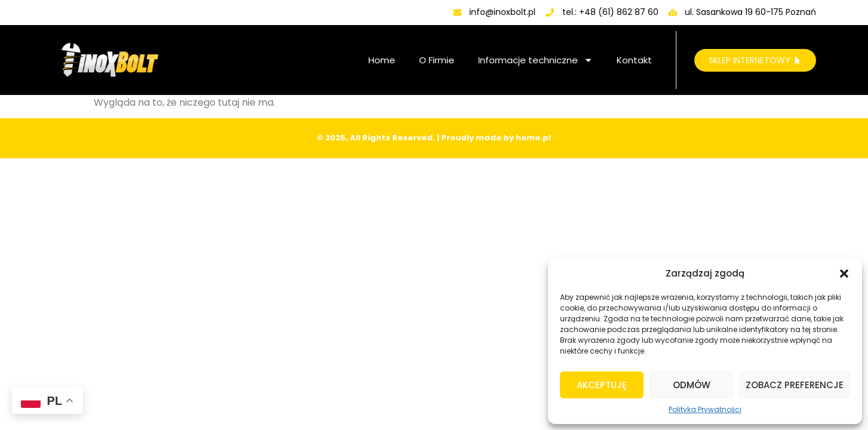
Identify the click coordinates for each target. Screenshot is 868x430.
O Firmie (437, 60)
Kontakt (634, 60)
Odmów (692, 385)
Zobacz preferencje (795, 385)
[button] (844, 274)
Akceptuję (602, 385)
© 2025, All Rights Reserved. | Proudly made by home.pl (434, 138)
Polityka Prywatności (705, 409)
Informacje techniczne (535, 60)
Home (382, 60)
